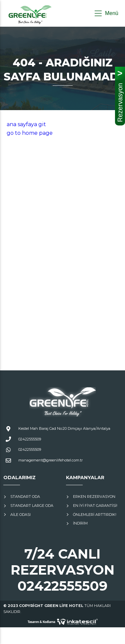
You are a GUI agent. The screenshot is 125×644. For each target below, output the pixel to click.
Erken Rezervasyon (94, 497)
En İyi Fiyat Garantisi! (95, 506)
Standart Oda (25, 497)
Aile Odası (20, 515)
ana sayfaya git (26, 124)
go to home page (30, 133)
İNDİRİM (80, 523)
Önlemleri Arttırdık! (95, 515)
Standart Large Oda (32, 506)
